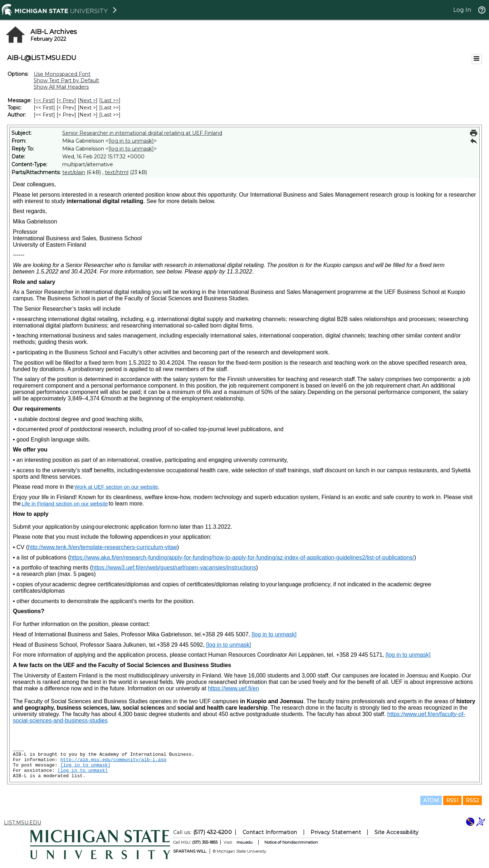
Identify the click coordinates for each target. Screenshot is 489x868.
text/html (117, 172)
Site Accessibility (396, 832)
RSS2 (472, 800)
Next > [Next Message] (88, 100)
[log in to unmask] (131, 141)
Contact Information (270, 832)
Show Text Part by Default (66, 80)
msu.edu (244, 842)
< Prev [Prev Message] (66, 100)
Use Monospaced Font (62, 74)
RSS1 (452, 800)
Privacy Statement (336, 832)
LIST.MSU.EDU (23, 823)
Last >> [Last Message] (110, 100)
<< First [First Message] (44, 100)
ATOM (431, 800)
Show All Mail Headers (61, 87)
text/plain (74, 172)
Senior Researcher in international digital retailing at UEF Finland (142, 133)
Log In (462, 10)
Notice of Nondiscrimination (291, 842)
